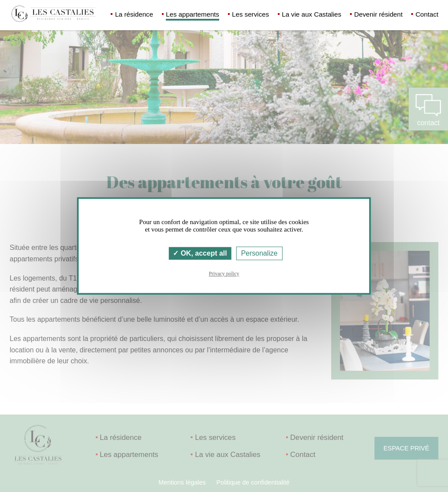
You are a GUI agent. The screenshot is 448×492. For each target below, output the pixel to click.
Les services (250, 14)
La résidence (134, 14)
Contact (427, 14)
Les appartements (192, 14)
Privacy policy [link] (224, 274)
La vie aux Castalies (311, 14)
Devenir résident (379, 14)
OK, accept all (200, 253)
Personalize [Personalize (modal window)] (259, 253)
